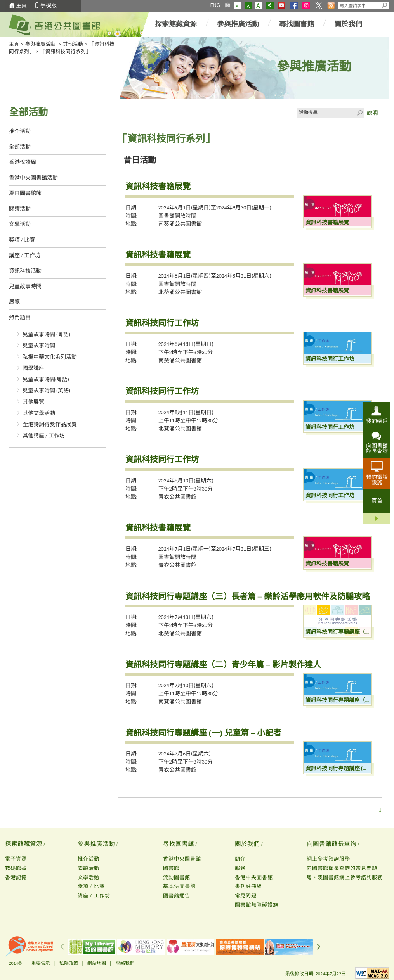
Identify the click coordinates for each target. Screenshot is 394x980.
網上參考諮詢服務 (328, 859)
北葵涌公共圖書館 (180, 292)
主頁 (21, 6)
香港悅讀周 (23, 162)
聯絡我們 (125, 963)
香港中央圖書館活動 (33, 178)
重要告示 (41, 963)
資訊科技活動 (25, 271)
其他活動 (73, 44)
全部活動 (20, 147)
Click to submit (359, 113)
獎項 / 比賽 (22, 240)
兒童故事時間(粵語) (46, 379)
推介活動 (20, 131)
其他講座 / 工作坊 (44, 436)
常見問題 (246, 896)
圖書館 (171, 868)
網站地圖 (97, 963)
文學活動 (20, 224)
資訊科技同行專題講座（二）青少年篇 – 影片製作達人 (223, 665)
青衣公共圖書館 (177, 497)
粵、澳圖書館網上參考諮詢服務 (345, 877)
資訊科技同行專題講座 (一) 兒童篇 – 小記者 (204, 733)
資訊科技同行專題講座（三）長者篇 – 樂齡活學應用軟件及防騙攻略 (248, 596)
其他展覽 (33, 402)
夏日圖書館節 (25, 193)
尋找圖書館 (297, 24)
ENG (215, 5)
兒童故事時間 (25, 286)
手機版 (49, 6)
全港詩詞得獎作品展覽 (50, 424)
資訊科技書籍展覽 (158, 187)
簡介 (240, 859)
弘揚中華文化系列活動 (50, 357)
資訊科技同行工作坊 (162, 323)
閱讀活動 (20, 209)
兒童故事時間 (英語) (47, 391)
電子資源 (16, 859)
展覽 (14, 302)
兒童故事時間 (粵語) (47, 334)
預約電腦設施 (377, 480)
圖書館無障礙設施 (257, 905)
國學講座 (33, 368)
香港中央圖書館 (182, 859)
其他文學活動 (39, 413)
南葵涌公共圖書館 (180, 224)
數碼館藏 (16, 868)
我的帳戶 (377, 421)
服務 (240, 868)
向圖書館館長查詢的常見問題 (342, 868)
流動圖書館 (177, 877)
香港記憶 (16, 877)
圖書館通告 (177, 896)
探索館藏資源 (176, 24)
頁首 (377, 501)
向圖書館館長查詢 (377, 448)
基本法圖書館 (179, 886)
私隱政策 (69, 963)
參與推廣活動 (238, 24)
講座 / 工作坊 (25, 255)
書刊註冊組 (248, 886)
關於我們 (348, 24)
